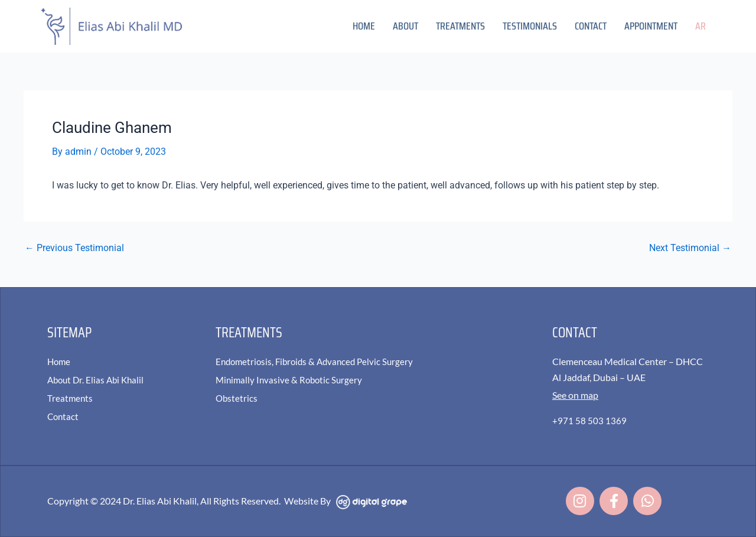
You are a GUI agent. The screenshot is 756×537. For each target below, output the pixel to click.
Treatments (460, 26)
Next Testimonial (690, 248)
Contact (591, 26)
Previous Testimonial (74, 248)
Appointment (651, 26)
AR (700, 26)
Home (364, 26)
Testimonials (530, 26)
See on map (575, 394)
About (405, 26)
